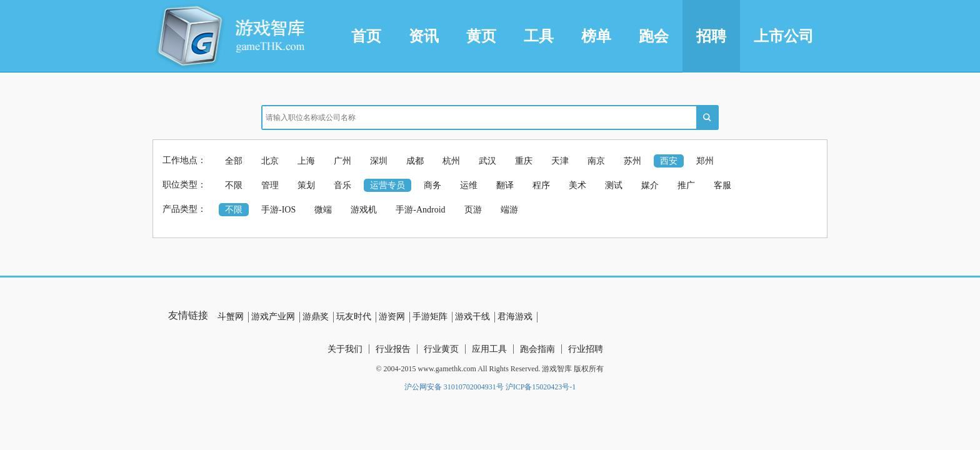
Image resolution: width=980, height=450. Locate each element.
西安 (669, 161)
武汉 (487, 161)
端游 (509, 210)
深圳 (379, 161)
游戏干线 (472, 317)
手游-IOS (278, 210)
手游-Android (420, 210)
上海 (306, 161)
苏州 (632, 161)
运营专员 (387, 185)
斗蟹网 (231, 317)
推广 (686, 185)
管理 (270, 185)
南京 (596, 161)
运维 (469, 185)
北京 (270, 161)
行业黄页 (441, 349)
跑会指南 (537, 349)
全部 (234, 161)
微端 (323, 210)
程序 (541, 185)
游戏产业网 (273, 317)
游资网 (392, 317)
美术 (577, 185)
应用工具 (489, 349)
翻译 (505, 185)
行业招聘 (586, 349)
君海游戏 (515, 317)
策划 (306, 185)
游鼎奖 (316, 317)
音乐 (342, 185)
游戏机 (364, 210)
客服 (722, 185)
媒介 (650, 185)
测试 (614, 185)
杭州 (451, 161)
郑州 (705, 161)
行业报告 (393, 349)
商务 (432, 185)
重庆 (524, 161)
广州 (342, 161)
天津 (560, 161)
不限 (234, 185)
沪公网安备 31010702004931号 (454, 387)
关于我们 (345, 349)
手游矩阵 (430, 317)
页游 (473, 210)
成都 (415, 161)
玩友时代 (354, 317)
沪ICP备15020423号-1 (541, 387)
